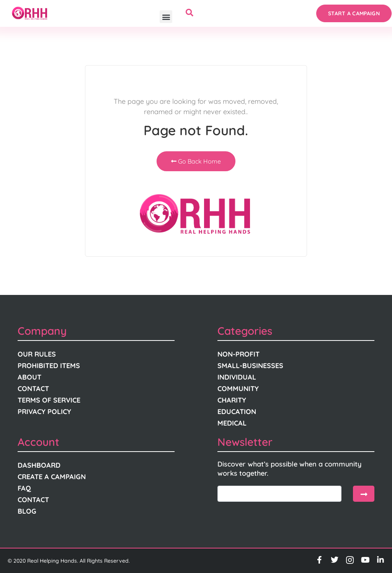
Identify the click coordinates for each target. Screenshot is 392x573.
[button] (166, 17)
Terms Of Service (49, 400)
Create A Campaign (52, 477)
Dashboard (39, 465)
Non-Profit (238, 354)
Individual (237, 377)
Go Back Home (196, 161)
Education (237, 412)
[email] (279, 494)
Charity (232, 400)
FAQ (24, 488)
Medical (232, 423)
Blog (27, 511)
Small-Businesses (250, 366)
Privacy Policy (44, 412)
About (29, 377)
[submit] (364, 494)
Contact (33, 389)
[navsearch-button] (189, 13)
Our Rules (37, 354)
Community (238, 389)
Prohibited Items (49, 366)
